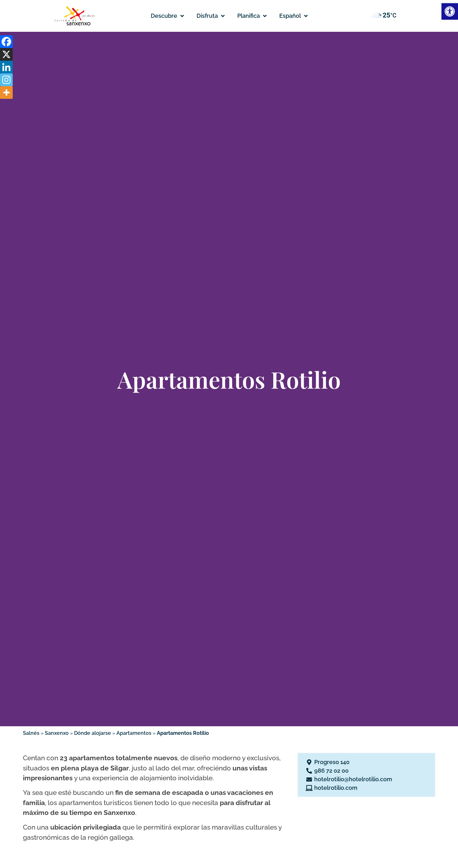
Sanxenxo (57, 733)
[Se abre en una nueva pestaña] (366, 762)
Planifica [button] (252, 16)
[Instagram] (6, 80)
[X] (6, 54)
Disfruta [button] (211, 16)
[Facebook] (6, 42)
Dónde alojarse (93, 733)
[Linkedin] (6, 67)
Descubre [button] (167, 16)
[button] (293, 16)
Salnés (31, 733)
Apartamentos (134, 733)
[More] (6, 92)
